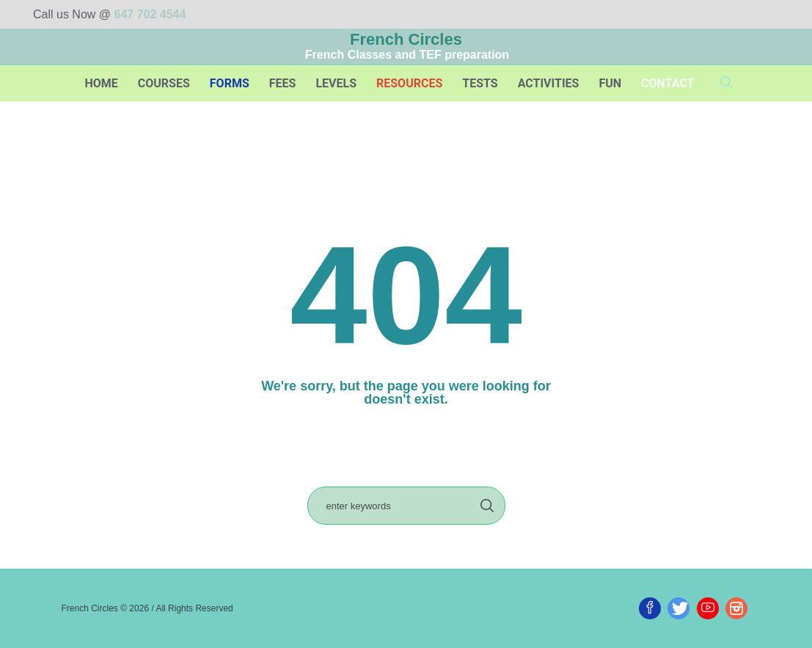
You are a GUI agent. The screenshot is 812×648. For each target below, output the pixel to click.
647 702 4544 (150, 14)
